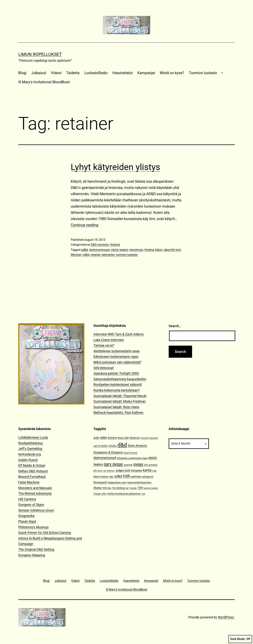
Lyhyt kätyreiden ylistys (116, 167)
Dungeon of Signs (31, 505)
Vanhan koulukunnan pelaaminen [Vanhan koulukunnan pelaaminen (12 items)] (124, 494)
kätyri (159, 250)
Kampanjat (146, 73)
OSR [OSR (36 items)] (126, 476)
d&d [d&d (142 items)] (122, 445)
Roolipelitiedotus (31, 443)
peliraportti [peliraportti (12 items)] (148, 477)
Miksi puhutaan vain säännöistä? (117, 362)
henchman (136, 250)
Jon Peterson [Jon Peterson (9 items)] (109, 471)
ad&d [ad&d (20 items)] (103, 438)
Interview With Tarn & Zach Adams (119, 334)
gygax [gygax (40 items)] (138, 464)
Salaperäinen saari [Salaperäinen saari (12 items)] (117, 482)
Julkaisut (39, 73)
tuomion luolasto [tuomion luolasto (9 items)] (151, 488)
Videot (56, 73)
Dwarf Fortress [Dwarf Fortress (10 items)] (130, 453)
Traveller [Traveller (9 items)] (133, 488)
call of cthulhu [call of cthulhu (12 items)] (101, 446)
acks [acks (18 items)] (96, 438)
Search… (175, 326)
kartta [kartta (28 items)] (147, 470)
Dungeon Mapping (32, 555)
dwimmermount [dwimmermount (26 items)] (105, 458)
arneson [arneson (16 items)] (112, 438)
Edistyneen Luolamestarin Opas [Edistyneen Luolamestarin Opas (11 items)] (132, 458)
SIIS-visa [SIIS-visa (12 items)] (107, 488)
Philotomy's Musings (33, 527)
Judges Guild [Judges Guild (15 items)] (123, 470)
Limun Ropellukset (40, 54)
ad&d (84, 250)
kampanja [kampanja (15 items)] (137, 470)
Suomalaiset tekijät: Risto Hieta (116, 407)
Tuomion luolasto (203, 73)
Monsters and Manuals (35, 488)
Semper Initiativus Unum (36, 510)
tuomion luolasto (127, 255)
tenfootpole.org (30, 454)
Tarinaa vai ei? (104, 345)
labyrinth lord (172, 250)
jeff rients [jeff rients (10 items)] (98, 471)
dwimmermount (99, 250)
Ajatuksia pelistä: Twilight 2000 (116, 373)
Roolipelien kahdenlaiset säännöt (118, 385)
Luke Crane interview (109, 340)
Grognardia (26, 516)
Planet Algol (27, 521)
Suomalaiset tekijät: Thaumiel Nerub (120, 396)
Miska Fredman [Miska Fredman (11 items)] (101, 477)
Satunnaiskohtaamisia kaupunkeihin (120, 379)
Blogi (22, 73)
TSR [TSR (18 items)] (140, 488)
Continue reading (85, 225)
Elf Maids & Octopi (32, 465)
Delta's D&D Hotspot (33, 471)
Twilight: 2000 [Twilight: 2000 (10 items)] (100, 494)
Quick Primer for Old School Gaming (45, 533)
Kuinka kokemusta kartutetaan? (117, 390)
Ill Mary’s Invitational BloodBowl (44, 82)
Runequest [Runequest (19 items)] (100, 482)
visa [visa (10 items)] (143, 494)
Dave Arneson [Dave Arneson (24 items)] (137, 446)
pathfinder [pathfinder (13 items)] (136, 477)
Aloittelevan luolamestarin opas (117, 351)
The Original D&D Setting (36, 549)
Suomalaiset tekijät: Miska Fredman (120, 401)
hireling (149, 250)
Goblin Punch (28, 460)
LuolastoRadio (96, 73)
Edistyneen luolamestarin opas (116, 357)
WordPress (226, 617)
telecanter (108, 255)
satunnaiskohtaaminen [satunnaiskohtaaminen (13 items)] (139, 482)
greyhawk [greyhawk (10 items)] (128, 465)
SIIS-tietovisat (104, 368)
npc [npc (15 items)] (111, 477)
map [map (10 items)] (154, 471)
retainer (95, 255)
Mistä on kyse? (172, 73)
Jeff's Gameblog (30, 449)
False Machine (29, 482)
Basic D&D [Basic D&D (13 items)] (123, 438)
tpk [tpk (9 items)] (127, 488)
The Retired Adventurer (35, 493)
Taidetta (73, 73)
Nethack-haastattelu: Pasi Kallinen (118, 413)
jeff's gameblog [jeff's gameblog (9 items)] (151, 465)
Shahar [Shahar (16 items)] (98, 488)
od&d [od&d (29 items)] (118, 476)
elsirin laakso (120, 250)
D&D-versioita (100, 245)
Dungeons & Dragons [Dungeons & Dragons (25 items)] (108, 452)
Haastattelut (123, 73)
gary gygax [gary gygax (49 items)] (113, 464)
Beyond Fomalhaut (32, 477)
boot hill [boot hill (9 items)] (145, 438)
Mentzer (76, 255)
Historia (115, 245)
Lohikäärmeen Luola (33, 437)
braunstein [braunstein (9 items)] (153, 438)
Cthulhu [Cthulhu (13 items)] (113, 446)
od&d (86, 255)
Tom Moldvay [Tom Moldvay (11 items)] (118, 488)
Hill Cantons (27, 499)
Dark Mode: (240, 639)
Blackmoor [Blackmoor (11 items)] (135, 438)
